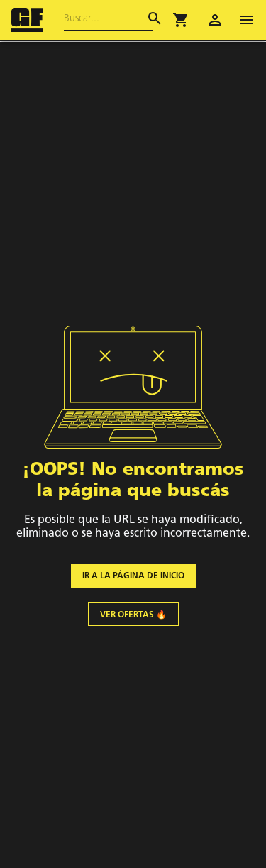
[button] (181, 20)
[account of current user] (215, 20)
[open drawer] (246, 20)
